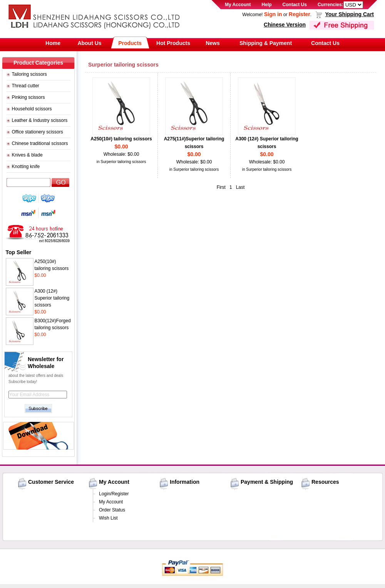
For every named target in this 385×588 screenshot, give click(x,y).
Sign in (273, 14)
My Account (238, 5)
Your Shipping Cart (349, 14)
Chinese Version (285, 25)
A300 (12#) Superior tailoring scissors (52, 298)
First (221, 187)
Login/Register (114, 494)
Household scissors (32, 109)
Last (240, 187)
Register (300, 14)
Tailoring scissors (29, 74)
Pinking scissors (28, 97)
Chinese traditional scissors (40, 143)
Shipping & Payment (266, 43)
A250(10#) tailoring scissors (121, 139)
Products (130, 43)
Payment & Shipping (267, 482)
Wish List (108, 518)
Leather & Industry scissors (40, 120)
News (213, 43)
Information (185, 482)
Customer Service (51, 482)
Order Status (112, 510)
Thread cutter (26, 86)
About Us (89, 43)
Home (53, 43)
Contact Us (295, 5)
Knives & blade (27, 155)
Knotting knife (26, 167)
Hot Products (173, 43)
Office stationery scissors (38, 132)
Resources (325, 482)
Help (267, 5)
